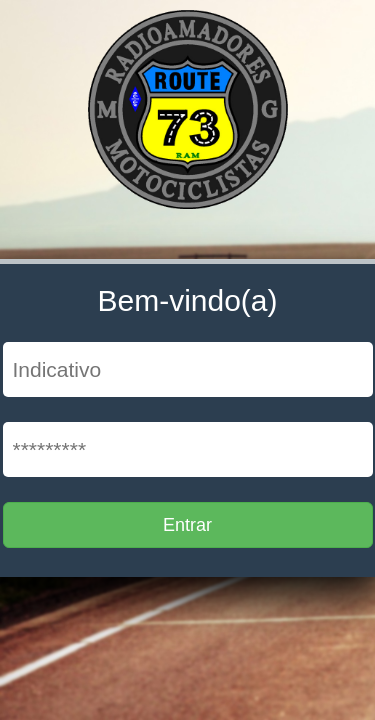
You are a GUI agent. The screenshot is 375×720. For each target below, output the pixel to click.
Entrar (187, 525)
